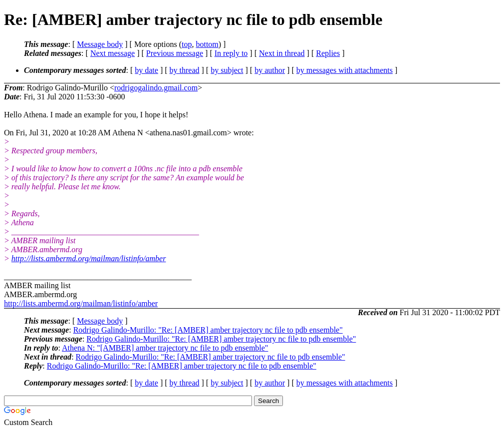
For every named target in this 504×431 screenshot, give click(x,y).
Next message (113, 53)
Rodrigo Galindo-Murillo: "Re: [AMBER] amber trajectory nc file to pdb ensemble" (208, 330)
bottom (207, 44)
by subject (227, 70)
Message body (100, 44)
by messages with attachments (345, 70)
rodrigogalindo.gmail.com (156, 88)
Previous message (175, 53)
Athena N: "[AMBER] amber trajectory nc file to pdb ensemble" (165, 348)
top (187, 44)
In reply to (231, 53)
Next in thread (282, 53)
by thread (185, 70)
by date (146, 70)
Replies (328, 53)
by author (270, 70)
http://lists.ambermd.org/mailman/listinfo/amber (89, 258)
